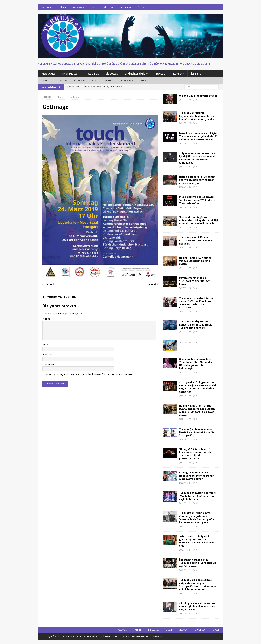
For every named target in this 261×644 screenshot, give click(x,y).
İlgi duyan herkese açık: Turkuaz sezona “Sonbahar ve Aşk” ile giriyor (197, 563)
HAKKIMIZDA (69, 74)
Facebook (47, 7)
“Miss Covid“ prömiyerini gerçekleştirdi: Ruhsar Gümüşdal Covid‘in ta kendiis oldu (197, 541)
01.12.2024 (186, 207)
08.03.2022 (186, 419)
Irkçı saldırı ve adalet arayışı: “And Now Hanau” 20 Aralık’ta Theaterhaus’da (197, 200)
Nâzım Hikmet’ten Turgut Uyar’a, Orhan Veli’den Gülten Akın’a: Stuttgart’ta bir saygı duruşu (197, 410)
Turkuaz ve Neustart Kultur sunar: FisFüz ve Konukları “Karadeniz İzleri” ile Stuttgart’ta (196, 303)
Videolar (109, 7)
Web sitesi (48, 364)
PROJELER (161, 74)
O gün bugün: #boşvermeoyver (198, 96)
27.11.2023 (186, 288)
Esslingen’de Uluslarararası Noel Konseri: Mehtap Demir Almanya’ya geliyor (196, 476)
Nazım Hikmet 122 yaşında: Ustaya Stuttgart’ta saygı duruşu (196, 261)
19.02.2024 (186, 248)
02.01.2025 (186, 167)
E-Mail (94, 7)
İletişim (196, 74)
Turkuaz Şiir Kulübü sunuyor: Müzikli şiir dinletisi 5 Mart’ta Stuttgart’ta (197, 432)
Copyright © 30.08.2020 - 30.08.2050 (60, 636)
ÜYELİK (141, 7)
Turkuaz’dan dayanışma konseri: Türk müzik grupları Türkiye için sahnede (197, 324)
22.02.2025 (186, 100)
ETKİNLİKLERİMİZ (135, 74)
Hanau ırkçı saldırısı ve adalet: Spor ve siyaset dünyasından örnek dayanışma (198, 180)
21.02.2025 (186, 123)
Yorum (46, 319)
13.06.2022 (186, 372)
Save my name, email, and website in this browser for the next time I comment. (90, 374)
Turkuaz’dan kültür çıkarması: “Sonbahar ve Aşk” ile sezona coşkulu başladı (198, 496)
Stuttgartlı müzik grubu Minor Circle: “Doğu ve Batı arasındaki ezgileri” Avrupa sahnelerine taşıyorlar (198, 387)
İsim (45, 344)
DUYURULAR (126, 7)
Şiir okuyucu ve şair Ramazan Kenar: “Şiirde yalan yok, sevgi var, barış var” (198, 606)
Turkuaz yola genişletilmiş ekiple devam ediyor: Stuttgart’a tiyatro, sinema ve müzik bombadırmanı (198, 585)
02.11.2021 (186, 550)
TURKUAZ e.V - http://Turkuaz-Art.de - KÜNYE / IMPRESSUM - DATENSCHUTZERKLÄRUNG (122, 636)
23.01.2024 (186, 268)
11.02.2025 (186, 143)
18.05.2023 (186, 311)
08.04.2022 (186, 396)
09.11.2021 (186, 526)
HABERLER (92, 74)
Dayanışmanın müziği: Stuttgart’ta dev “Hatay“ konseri (194, 281)
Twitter (62, 7)
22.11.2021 (186, 483)
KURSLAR (179, 74)
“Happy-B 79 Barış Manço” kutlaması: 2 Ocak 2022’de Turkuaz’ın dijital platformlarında (195, 454)
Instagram (79, 7)
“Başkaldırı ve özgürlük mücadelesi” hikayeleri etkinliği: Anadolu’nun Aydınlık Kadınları (199, 220)
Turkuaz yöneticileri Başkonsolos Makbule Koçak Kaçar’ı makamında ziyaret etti (198, 116)
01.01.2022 (186, 463)
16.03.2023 (186, 332)
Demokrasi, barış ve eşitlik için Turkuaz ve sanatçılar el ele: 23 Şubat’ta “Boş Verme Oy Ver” (198, 136)
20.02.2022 (186, 439)
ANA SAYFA (48, 74)
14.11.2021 (186, 503)
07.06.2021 (186, 613)
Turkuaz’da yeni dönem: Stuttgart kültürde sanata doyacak (195, 240)
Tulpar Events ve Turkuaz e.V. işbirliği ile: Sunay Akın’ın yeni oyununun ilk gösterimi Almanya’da (197, 158)
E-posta (47, 355)
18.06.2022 (186, 343)
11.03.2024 (186, 227)
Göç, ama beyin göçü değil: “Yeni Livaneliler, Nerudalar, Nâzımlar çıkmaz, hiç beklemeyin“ (196, 364)
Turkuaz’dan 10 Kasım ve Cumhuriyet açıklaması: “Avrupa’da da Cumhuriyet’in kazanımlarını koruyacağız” (197, 518)
